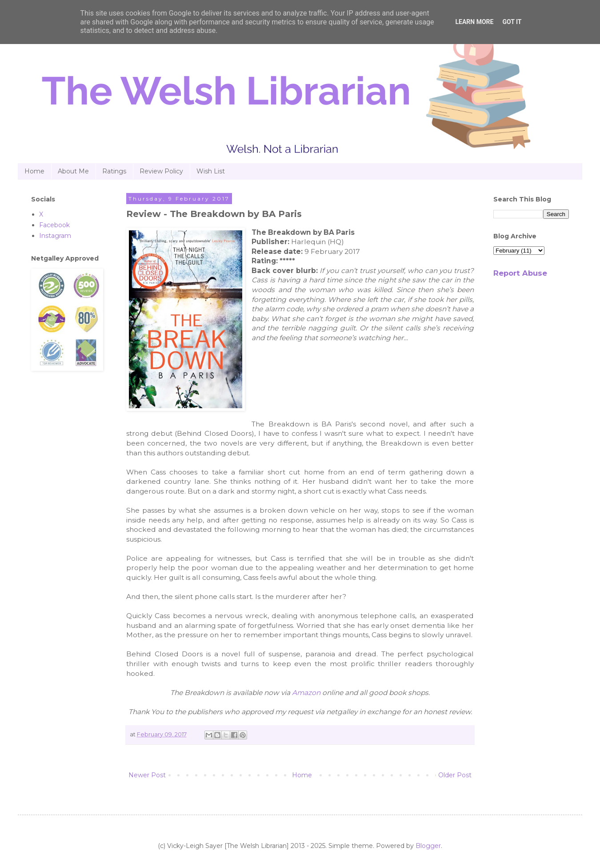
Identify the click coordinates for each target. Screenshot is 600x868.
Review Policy (161, 171)
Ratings (114, 171)
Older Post (455, 775)
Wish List (211, 171)
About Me (73, 171)
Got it (512, 22)
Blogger (428, 846)
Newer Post (147, 775)
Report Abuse (520, 273)
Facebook (54, 225)
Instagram (55, 236)
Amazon (306, 693)
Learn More (474, 22)
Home (34, 171)
